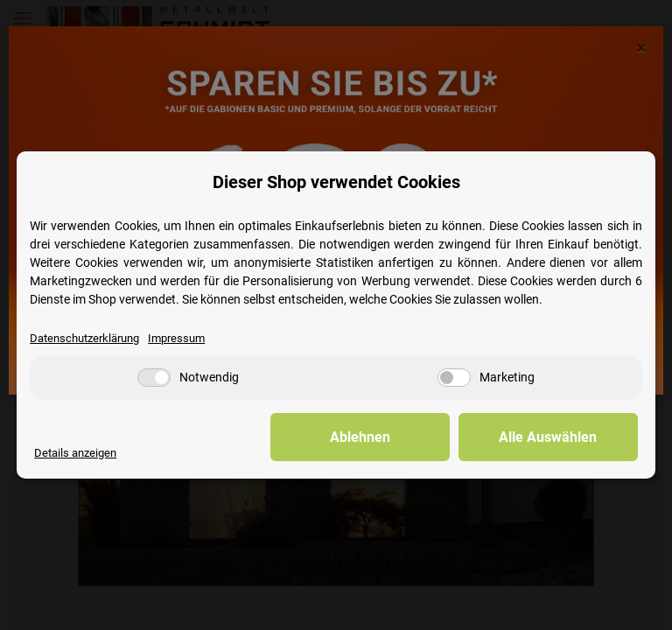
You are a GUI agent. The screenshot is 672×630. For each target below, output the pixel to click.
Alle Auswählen (550, 437)
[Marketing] (454, 378)
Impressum (176, 338)
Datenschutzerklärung (84, 338)
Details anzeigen (75, 453)
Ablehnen (366, 437)
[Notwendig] (154, 378)
